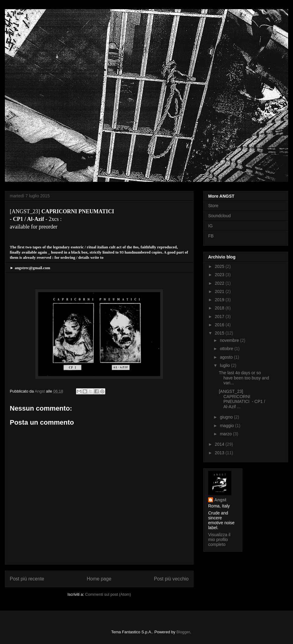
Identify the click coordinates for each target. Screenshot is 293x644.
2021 (220, 291)
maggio (227, 426)
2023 (220, 275)
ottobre (227, 349)
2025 (220, 266)
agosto (227, 357)
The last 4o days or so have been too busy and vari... (244, 378)
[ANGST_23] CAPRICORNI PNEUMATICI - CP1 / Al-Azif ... (242, 399)
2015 (220, 333)
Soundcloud (219, 216)
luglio (225, 365)
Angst (220, 500)
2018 (220, 308)
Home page (99, 579)
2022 (220, 283)
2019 (220, 300)
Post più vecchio (171, 579)
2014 (220, 444)
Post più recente (27, 579)
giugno (227, 417)
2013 (220, 453)
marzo (226, 434)
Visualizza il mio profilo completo (219, 540)
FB (211, 236)
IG (210, 226)
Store (213, 206)
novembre (230, 340)
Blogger (183, 632)
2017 (220, 317)
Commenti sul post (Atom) (108, 594)
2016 (220, 325)
